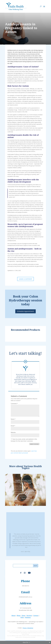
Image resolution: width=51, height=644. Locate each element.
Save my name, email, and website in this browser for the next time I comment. (24, 440)
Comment (14, 404)
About (14, 615)
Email (13, 426)
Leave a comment (25, 279)
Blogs (19, 615)
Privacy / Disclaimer (28, 628)
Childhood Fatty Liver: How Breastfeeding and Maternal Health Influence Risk (25, 482)
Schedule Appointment (25, 311)
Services (29, 615)
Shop (24, 615)
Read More (26, 498)
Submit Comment (34, 444)
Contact (36, 615)
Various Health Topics (32, 467)
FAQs (22, 617)
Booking (28, 617)
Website (13, 432)
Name (13, 419)
